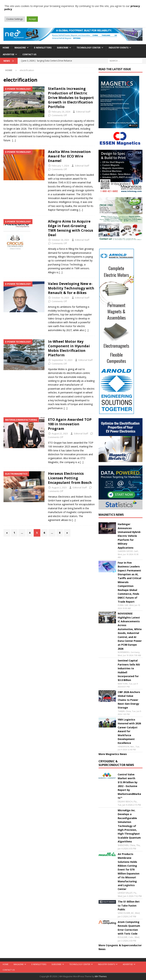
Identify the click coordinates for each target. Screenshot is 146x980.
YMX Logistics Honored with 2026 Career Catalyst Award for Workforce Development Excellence (129, 731)
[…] (14, 140)
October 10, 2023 (60, 298)
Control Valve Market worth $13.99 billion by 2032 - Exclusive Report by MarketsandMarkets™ (129, 786)
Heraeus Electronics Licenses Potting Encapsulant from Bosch (70, 478)
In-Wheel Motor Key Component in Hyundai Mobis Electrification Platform (69, 348)
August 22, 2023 (60, 433)
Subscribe (63, 48)
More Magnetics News (113, 754)
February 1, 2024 (60, 166)
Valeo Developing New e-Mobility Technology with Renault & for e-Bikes (71, 288)
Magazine (20, 48)
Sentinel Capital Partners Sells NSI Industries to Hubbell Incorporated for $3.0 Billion (129, 670)
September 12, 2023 (62, 360)
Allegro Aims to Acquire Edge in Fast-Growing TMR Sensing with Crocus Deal (71, 228)
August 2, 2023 (59, 487)
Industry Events (119, 48)
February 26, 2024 (61, 112)
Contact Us (29, 54)
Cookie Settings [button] (15, 19)
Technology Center (89, 48)
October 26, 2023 (60, 240)
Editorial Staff (83, 112)
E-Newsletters (43, 48)
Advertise (9, 54)
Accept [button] (32, 19)
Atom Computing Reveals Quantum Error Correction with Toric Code (129, 928)
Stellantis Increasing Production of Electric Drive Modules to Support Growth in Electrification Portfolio (71, 98)
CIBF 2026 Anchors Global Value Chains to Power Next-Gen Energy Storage (129, 700)
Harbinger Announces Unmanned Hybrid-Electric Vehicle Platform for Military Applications (129, 536)
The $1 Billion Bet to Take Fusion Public (129, 905)
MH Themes (101, 976)
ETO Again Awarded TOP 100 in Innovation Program (70, 424)
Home (6, 48)
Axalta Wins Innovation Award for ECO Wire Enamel (69, 156)
